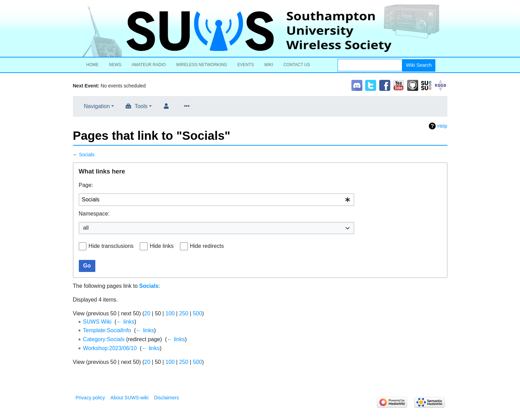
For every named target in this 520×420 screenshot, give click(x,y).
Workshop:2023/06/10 (110, 348)
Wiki (269, 65)
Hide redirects (207, 246)
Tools (141, 106)
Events (246, 65)
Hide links (162, 246)
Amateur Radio (149, 65)
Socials (87, 155)
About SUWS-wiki (129, 398)
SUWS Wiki (97, 322)
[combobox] (216, 200)
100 (170, 313)
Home (93, 65)
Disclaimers (167, 398)
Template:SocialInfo (107, 330)
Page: (86, 185)
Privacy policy (91, 398)
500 (197, 313)
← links (125, 322)
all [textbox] (86, 228)
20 (147, 313)
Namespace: (94, 214)
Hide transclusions (111, 246)
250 (184, 313)
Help (442, 126)
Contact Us (297, 65)
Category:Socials (104, 339)
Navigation (97, 106)
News (115, 65)
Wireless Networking (202, 65)
